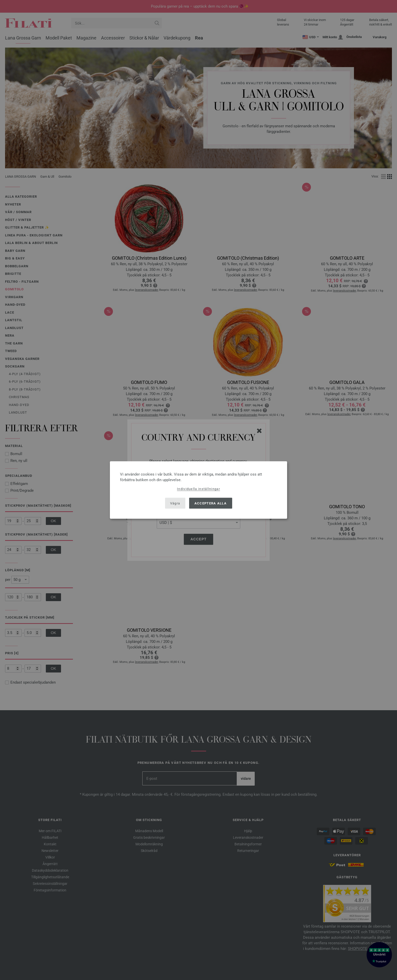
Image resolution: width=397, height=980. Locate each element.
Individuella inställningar (198, 489)
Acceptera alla (211, 503)
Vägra (175, 503)
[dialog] (198, 490)
